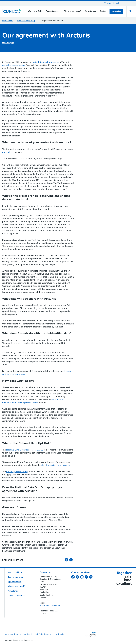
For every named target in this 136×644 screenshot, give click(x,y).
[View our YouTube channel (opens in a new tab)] (82, 577)
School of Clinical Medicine (42, 634)
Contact (104, 11)
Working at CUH (36, 11)
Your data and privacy (26, 21)
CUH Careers (7, 21)
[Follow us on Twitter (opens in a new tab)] (74, 577)
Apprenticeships (54, 11)
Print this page (8, 43)
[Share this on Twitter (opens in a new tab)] (67, 560)
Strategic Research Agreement (46, 62)
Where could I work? (73, 11)
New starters (91, 11)
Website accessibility (23, 634)
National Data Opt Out (25, 450)
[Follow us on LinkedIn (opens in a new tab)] (91, 577)
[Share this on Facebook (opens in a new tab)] (72, 560)
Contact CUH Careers (17, 595)
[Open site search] (130, 11)
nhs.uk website (56, 465)
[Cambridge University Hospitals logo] (13, 11)
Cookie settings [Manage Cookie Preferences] (60, 634)
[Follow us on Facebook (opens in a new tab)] (78, 577)
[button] (112, 3)
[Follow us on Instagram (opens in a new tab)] (87, 577)
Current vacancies (15, 577)
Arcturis (14, 65)
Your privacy (9, 634)
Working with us (15, 572)
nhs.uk (17, 472)
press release (8, 152)
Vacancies (116, 11)
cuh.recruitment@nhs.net (50, 606)
